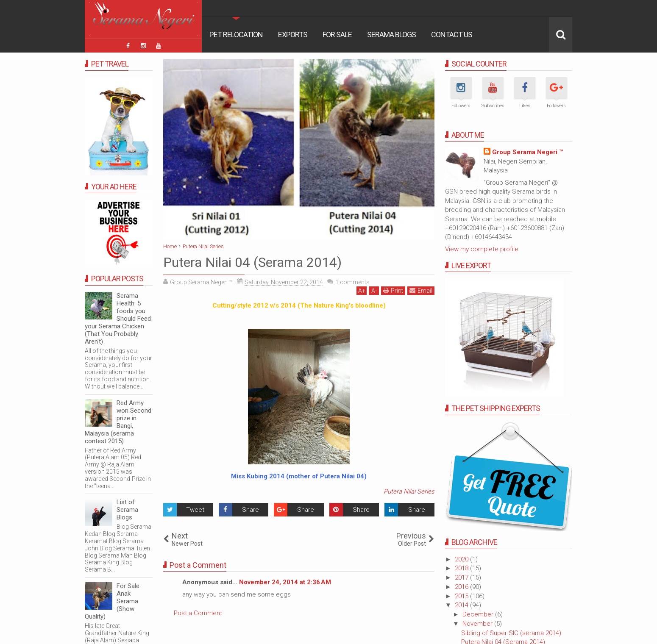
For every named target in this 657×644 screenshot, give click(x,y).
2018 (462, 568)
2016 (462, 587)
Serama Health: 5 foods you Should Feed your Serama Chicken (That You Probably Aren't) (118, 319)
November (478, 624)
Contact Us (452, 35)
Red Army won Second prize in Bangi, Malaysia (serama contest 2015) (118, 422)
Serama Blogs (391, 35)
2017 (462, 577)
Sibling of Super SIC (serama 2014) (511, 633)
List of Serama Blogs (127, 510)
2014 (462, 605)
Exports (293, 35)
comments (352, 282)
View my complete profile (482, 249)
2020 (462, 559)
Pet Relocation (236, 35)
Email (421, 290)
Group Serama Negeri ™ (528, 152)
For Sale (337, 35)
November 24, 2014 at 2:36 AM (285, 582)
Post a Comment (198, 613)
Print (393, 290)
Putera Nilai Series (409, 491)
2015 (462, 596)
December (479, 614)
